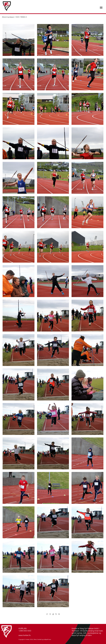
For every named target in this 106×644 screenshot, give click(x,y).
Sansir (53, 639)
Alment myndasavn (8, 17)
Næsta (62, 614)
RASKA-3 (24, 17)
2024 (17, 17)
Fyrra (44, 614)
